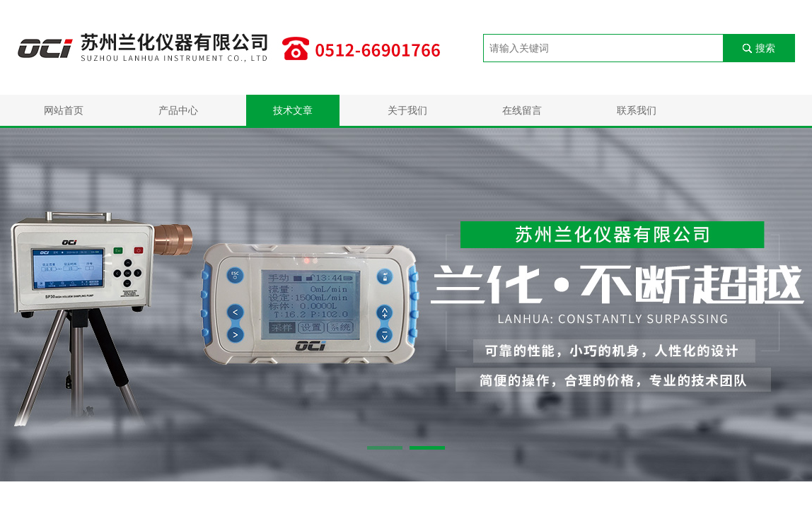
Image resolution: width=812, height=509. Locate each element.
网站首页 (64, 110)
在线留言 (522, 110)
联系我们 (637, 110)
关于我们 (407, 110)
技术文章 (293, 110)
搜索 (765, 48)
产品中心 (178, 110)
